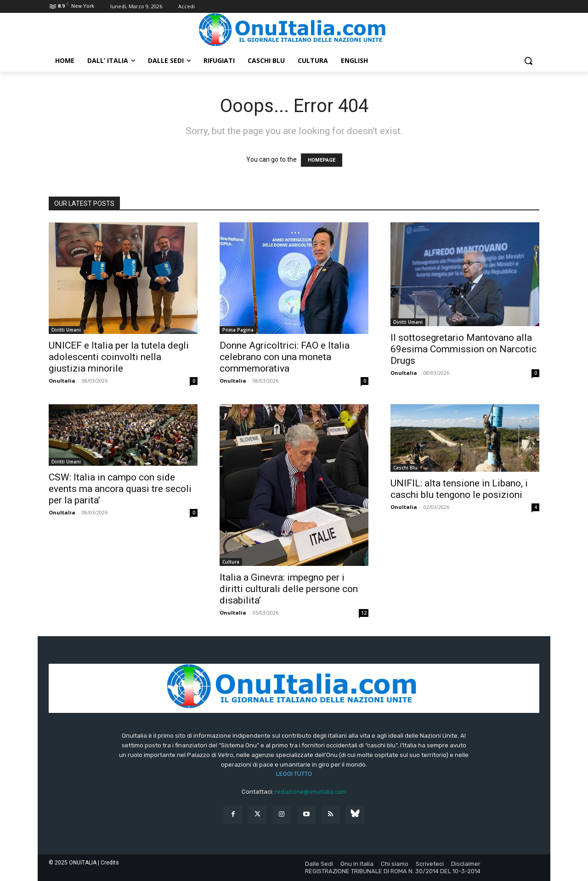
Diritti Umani (66, 330)
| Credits (108, 863)
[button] (528, 61)
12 (364, 613)
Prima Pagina (238, 330)
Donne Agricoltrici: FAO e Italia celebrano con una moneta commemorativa (285, 357)
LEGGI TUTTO (294, 774)
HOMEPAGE (322, 160)
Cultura (231, 562)
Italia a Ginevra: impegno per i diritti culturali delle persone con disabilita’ (289, 589)
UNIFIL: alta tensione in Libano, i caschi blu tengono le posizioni (459, 489)
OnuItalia (62, 381)
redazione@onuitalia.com (311, 792)
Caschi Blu (405, 468)
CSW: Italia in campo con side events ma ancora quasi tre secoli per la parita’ (120, 489)
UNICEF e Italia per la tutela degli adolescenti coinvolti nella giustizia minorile (119, 357)
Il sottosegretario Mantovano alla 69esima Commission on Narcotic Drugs (464, 349)
